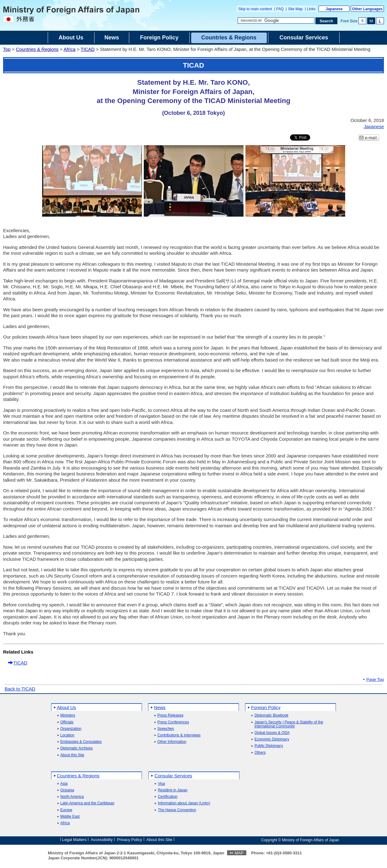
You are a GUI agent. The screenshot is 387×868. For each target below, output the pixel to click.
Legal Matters (75, 840)
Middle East (70, 817)
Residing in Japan (172, 790)
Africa (69, 49)
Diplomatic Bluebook (271, 715)
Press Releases (170, 715)
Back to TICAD (20, 689)
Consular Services (173, 776)
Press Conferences (173, 722)
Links (311, 9)
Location (67, 735)
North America (72, 797)
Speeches (166, 729)
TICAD (88, 49)
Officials (67, 722)
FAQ (280, 9)
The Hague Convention (177, 810)
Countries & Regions (37, 49)
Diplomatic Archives (77, 748)
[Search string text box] (276, 20)
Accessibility (102, 840)
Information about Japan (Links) (184, 803)
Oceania (67, 790)
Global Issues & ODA (272, 733)
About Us (67, 707)
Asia (64, 784)
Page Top (375, 680)
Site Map (295, 9)
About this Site (72, 755)
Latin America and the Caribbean (88, 803)
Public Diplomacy (269, 746)
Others (260, 753)
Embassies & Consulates (81, 742)
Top (7, 49)
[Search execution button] (327, 21)
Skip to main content (255, 9)
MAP (239, 853)
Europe (66, 810)
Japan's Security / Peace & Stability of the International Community (289, 724)
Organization (71, 729)
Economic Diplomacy (272, 739)
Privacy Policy (130, 840)
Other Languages (367, 9)
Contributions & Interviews (179, 735)
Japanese (334, 9)
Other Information (172, 742)
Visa (161, 784)
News (160, 707)
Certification (167, 797)
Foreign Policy (266, 707)
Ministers (68, 715)
